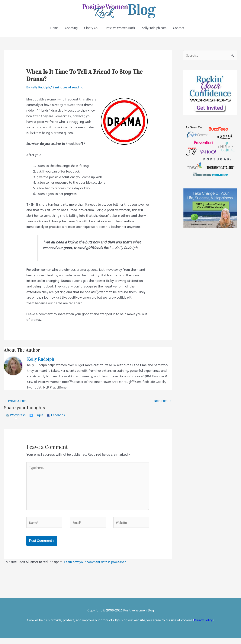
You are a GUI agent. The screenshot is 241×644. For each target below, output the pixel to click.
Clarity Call (90, 29)
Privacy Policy (203, 626)
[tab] (16, 418)
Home (50, 29)
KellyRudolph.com (156, 29)
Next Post (162, 403)
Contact (182, 29)
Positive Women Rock (121, 29)
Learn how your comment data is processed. (97, 568)
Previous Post (16, 403)
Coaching (68, 29)
